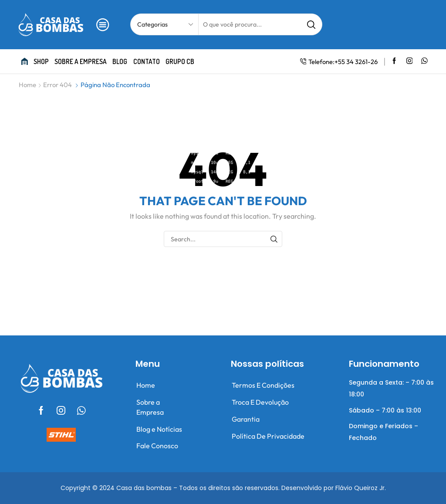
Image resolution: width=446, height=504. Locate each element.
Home (27, 85)
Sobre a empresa (81, 61)
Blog (120, 61)
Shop (41, 61)
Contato (147, 61)
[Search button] (311, 24)
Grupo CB (180, 61)
